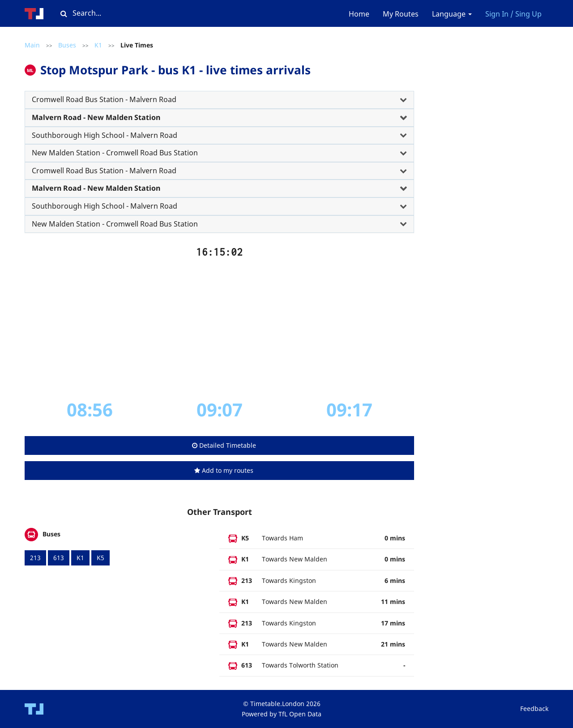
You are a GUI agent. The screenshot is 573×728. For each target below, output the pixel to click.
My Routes (401, 14)
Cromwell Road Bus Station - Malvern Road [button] (104, 99)
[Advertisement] (219, 328)
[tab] (219, 100)
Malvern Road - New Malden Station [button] (96, 117)
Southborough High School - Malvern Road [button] (105, 135)
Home (359, 14)
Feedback (534, 709)
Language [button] (452, 14)
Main (32, 45)
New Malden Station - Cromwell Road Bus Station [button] (115, 153)
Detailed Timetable (224, 445)
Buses (67, 45)
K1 (98, 45)
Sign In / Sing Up (513, 14)
